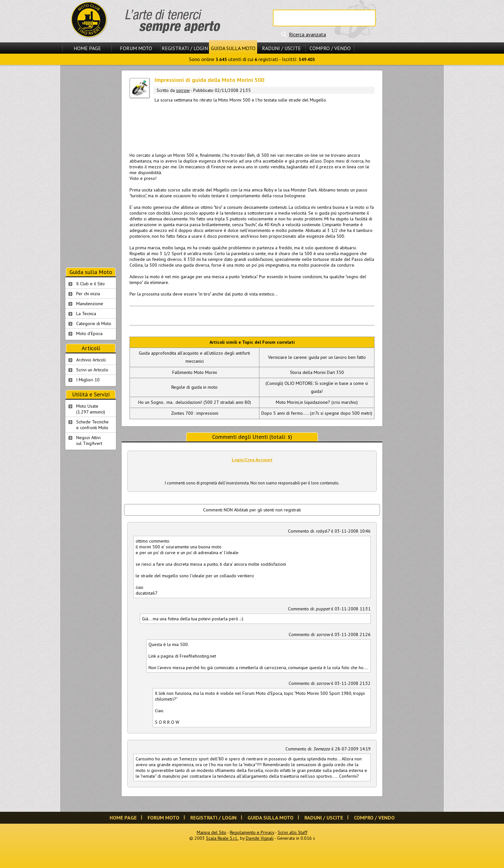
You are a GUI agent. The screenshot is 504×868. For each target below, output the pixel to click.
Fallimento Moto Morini (195, 372)
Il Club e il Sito (90, 284)
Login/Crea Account (252, 460)
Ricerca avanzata (307, 34)
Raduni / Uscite (281, 48)
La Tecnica (86, 314)
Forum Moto (136, 48)
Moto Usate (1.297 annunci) (91, 409)
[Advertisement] (252, 126)
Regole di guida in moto (194, 387)
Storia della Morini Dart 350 (317, 372)
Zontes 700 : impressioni (195, 413)
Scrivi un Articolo (92, 370)
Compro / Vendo (330, 48)
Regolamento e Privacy (252, 832)
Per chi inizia (88, 294)
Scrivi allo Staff (292, 832)
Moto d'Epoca (89, 333)
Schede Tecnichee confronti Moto (92, 425)
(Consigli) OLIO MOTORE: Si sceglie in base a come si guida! (317, 387)
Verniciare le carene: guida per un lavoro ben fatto (317, 357)
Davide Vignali (260, 838)
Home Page (87, 48)
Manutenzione (90, 304)
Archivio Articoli (91, 360)
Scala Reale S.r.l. (222, 838)
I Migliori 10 (88, 380)
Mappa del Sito (212, 832)
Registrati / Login (185, 48)
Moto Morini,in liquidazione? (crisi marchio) (317, 402)
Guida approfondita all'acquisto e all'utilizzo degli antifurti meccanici (194, 357)
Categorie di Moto (94, 323)
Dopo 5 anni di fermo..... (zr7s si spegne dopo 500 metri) (317, 413)
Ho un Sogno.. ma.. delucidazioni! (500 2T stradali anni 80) (195, 402)
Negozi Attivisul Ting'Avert (89, 440)
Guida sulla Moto (233, 48)
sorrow (183, 90)
